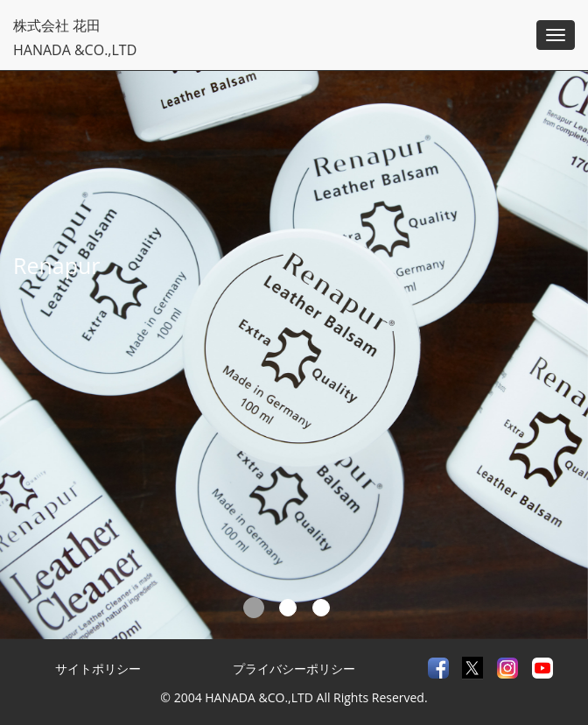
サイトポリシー (98, 669)
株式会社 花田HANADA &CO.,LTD (75, 36)
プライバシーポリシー (294, 669)
